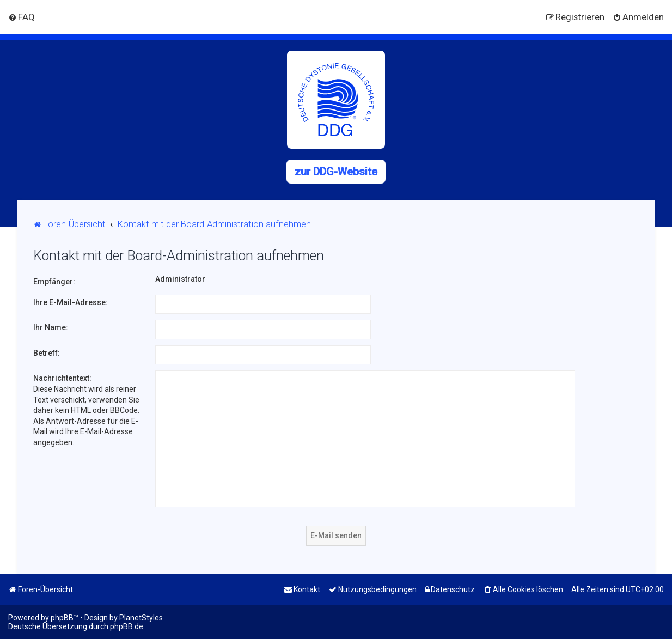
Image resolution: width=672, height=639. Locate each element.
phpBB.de (127, 626)
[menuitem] (22, 17)
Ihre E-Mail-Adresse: (71, 302)
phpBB (62, 618)
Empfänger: (54, 282)
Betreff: (47, 353)
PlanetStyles (141, 618)
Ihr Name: (51, 327)
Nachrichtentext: (62, 378)
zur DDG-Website (336, 172)
